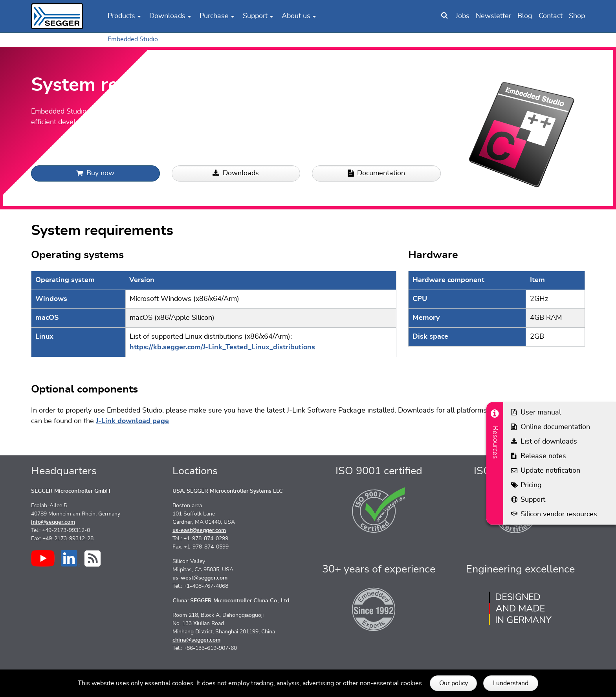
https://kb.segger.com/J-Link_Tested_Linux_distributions (222, 347)
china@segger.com (196, 640)
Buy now (95, 173)
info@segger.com (53, 522)
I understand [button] (511, 683)
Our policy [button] (454, 683)
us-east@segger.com (199, 530)
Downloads (236, 173)
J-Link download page (132, 421)
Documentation (376, 173)
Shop (577, 16)
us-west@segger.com (200, 578)
